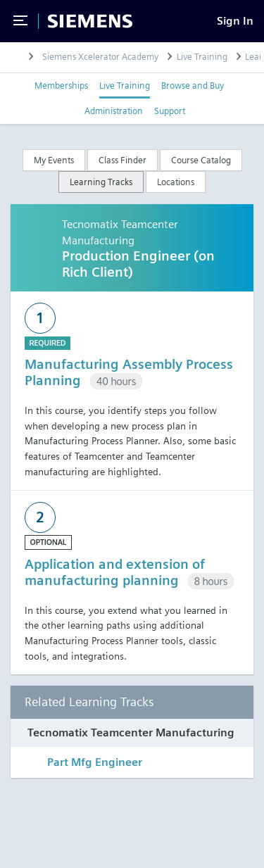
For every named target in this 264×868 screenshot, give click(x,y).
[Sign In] (235, 21)
